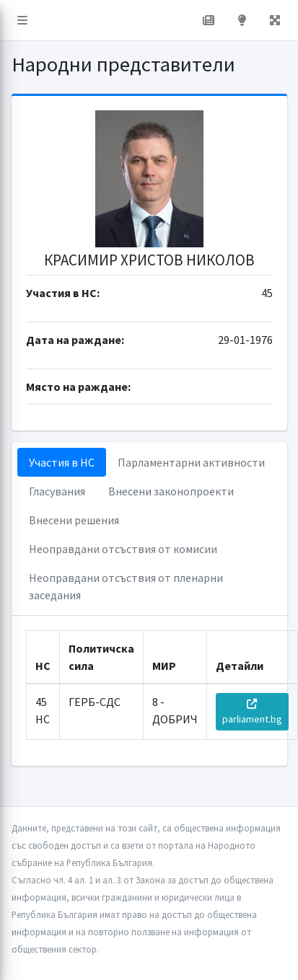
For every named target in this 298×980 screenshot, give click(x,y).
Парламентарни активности (191, 462)
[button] (22, 20)
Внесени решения (74, 520)
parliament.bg (252, 712)
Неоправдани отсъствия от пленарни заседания (126, 586)
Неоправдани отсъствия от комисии (123, 549)
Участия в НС (62, 462)
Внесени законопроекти (171, 491)
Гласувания (57, 491)
